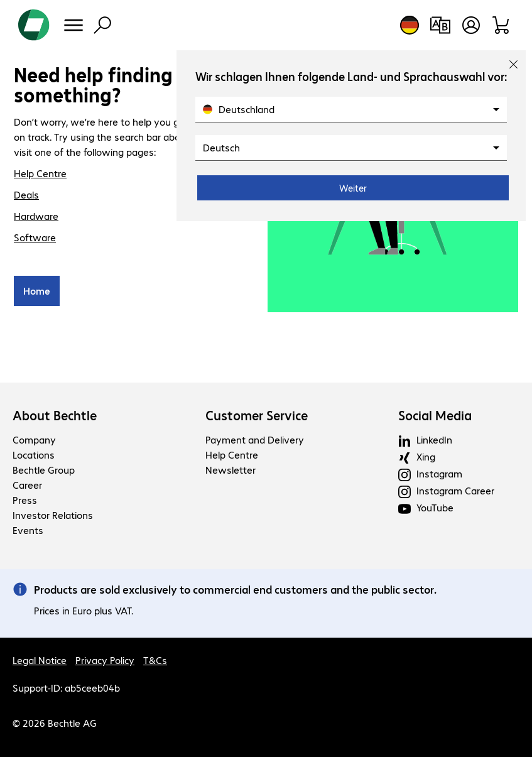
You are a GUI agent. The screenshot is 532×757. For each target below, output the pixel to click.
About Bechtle (55, 415)
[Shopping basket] (502, 25)
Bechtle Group (44, 470)
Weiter (353, 188)
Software (35, 237)
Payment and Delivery (255, 439)
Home (37, 291)
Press (25, 500)
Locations (34, 455)
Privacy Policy (105, 660)
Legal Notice (40, 660)
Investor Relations (53, 515)
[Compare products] (440, 25)
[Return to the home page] (34, 25)
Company (34, 439)
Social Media (435, 415)
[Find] (102, 25)
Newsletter (231, 470)
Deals (26, 194)
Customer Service (257, 415)
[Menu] (73, 25)
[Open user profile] (471, 25)
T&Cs (155, 660)
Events (28, 530)
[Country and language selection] (410, 25)
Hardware (36, 216)
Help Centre (40, 173)
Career (27, 485)
